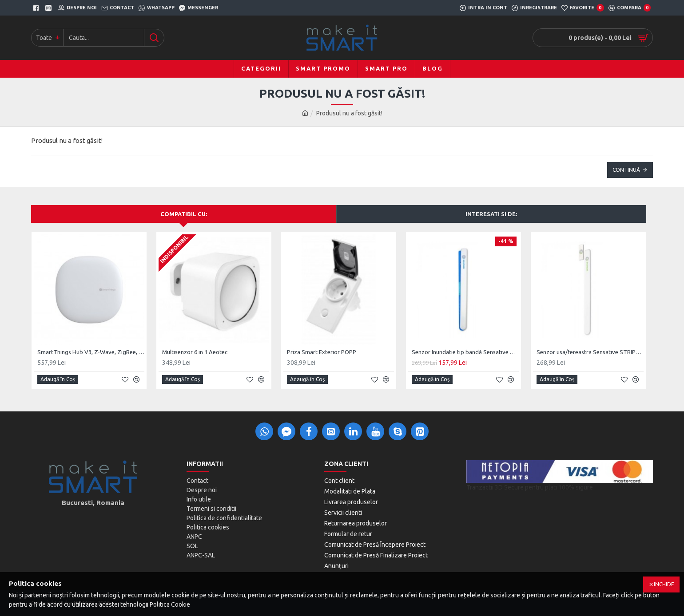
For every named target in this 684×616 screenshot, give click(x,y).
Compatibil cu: (184, 214)
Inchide (664, 584)
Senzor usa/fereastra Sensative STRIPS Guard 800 (590, 352)
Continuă (626, 170)
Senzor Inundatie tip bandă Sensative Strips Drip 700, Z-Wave (465, 352)
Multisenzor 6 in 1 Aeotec (195, 352)
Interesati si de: (491, 214)
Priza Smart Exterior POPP (322, 352)
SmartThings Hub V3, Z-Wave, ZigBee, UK (91, 352)
